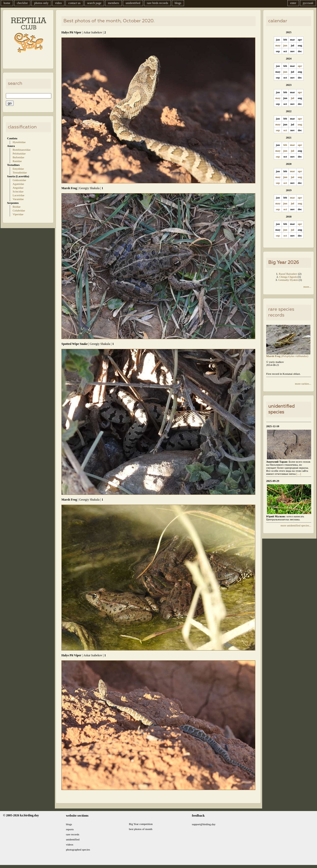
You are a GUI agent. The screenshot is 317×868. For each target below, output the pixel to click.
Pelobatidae (19, 153)
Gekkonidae (19, 180)
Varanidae (18, 199)
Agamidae (18, 184)
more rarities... (303, 384)
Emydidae (18, 169)
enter (293, 3)
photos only (41, 3)
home (7, 3)
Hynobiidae (19, 142)
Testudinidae (20, 172)
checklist (22, 3)
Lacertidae (18, 195)
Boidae (17, 207)
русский (308, 3)
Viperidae (18, 214)
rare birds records (157, 3)
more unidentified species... (296, 525)
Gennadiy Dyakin (288, 280)
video (59, 3)
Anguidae (18, 188)
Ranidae (17, 161)
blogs (178, 3)
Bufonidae (18, 157)
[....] (298, 474)
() (288, 355)
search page (94, 3)
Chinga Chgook (288, 277)
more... (307, 287)
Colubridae (19, 210)
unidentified (133, 3)
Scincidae (18, 191)
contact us (74, 3)
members (114, 3)
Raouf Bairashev (288, 274)
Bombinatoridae (22, 150)
